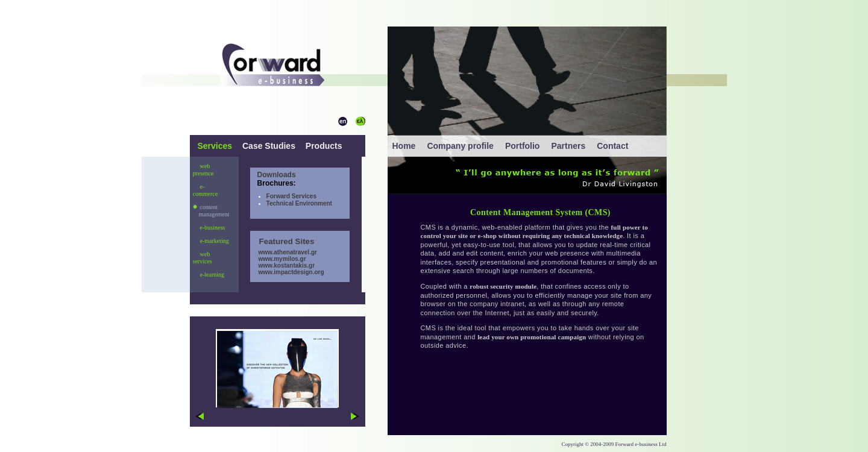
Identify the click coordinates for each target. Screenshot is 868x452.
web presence (203, 170)
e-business (209, 228)
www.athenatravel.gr (284, 252)
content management (211, 211)
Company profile (460, 146)
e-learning (209, 275)
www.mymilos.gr (278, 259)
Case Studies (269, 146)
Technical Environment (299, 203)
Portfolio (523, 146)
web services (203, 258)
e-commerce (206, 190)
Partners (568, 146)
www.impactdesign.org (287, 272)
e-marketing (211, 241)
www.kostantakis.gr (282, 265)
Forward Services (291, 196)
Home (404, 146)
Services (216, 146)
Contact (612, 146)
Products (323, 146)
